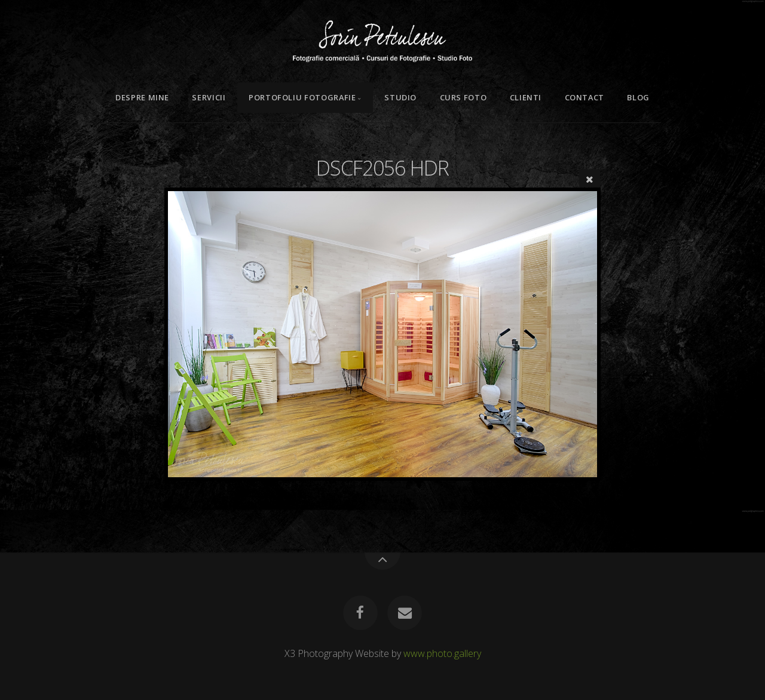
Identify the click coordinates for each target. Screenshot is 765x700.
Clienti (526, 97)
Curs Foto (463, 97)
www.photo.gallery (442, 653)
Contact (585, 97)
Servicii (209, 97)
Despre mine (142, 97)
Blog (638, 97)
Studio (400, 97)
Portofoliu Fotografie (302, 97)
